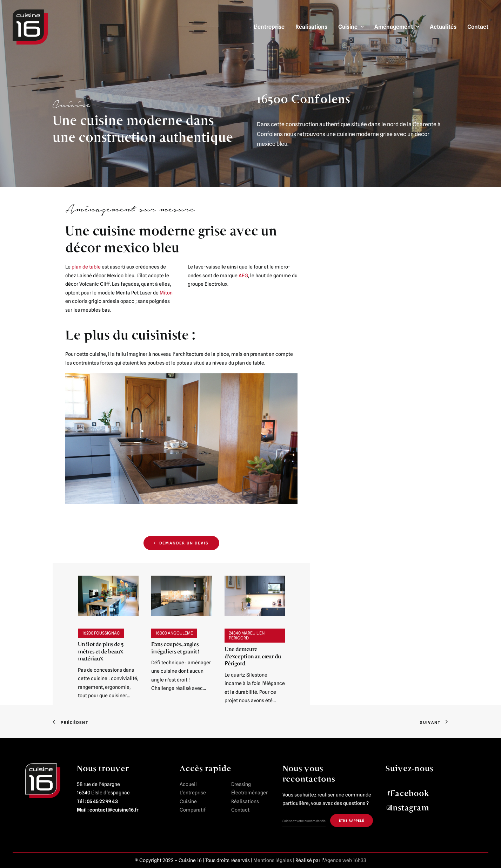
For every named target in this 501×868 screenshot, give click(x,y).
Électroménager (249, 793)
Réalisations (311, 27)
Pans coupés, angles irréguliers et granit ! (175, 648)
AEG (243, 276)
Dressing (241, 784)
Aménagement (397, 27)
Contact (478, 27)
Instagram (409, 808)
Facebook (410, 793)
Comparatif (193, 810)
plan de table (86, 267)
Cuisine (351, 27)
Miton (166, 293)
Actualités (443, 27)
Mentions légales (273, 860)
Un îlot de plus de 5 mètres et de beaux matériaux (101, 651)
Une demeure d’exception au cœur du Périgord (253, 656)
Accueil (188, 784)
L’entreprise (269, 27)
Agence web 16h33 (345, 860)
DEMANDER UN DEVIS (181, 543)
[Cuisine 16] (30, 27)
